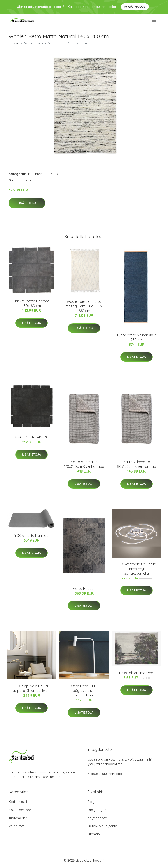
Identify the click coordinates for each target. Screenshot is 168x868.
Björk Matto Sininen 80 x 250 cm (136, 337)
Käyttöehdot (97, 818)
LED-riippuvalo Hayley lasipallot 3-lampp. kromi (32, 688)
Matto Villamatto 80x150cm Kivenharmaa (137, 464)
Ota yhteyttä (97, 810)
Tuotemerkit (18, 818)
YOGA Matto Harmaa (31, 535)
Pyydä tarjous (135, 7)
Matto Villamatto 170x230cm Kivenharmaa (84, 464)
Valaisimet (16, 826)
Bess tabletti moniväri (137, 673)
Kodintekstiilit (38, 174)
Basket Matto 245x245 (32, 437)
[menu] (154, 20)
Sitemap (94, 834)
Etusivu (14, 43)
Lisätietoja (27, 203)
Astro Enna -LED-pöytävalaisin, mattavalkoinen (84, 691)
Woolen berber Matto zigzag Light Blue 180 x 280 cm (84, 306)
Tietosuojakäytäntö (102, 826)
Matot (54, 174)
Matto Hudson (84, 589)
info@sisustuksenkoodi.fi (106, 774)
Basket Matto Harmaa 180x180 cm (31, 303)
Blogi (91, 802)
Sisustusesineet (20, 810)
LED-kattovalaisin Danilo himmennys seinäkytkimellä (136, 569)
